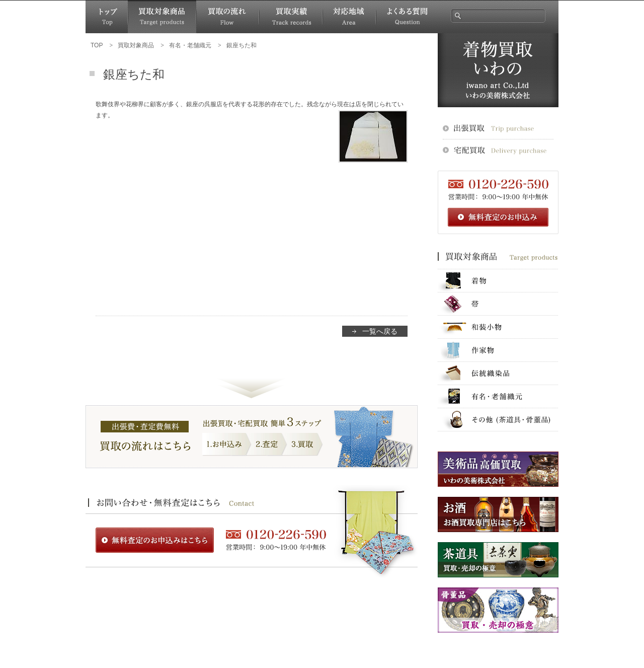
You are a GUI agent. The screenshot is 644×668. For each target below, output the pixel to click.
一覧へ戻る (380, 331)
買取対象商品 (162, 17)
